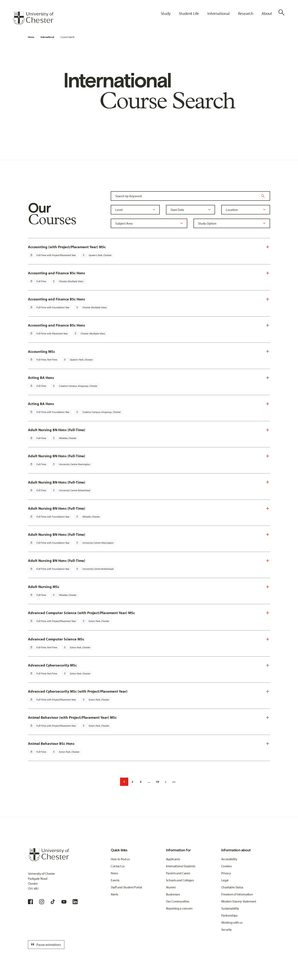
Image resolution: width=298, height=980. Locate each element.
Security (227, 929)
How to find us (120, 859)
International (47, 37)
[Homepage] (33, 18)
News (114, 873)
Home (31, 37)
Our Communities (178, 901)
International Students (181, 866)
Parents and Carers (178, 873)
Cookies (227, 866)
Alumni (171, 887)
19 (157, 782)
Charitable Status (232, 887)
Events (115, 880)
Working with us (232, 922)
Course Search (68, 37)
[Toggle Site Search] (281, 12)
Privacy (226, 873)
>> (174, 782)
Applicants (173, 859)
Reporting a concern (179, 908)
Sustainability (230, 908)
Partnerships (229, 915)
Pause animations (46, 945)
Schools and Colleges (180, 880)
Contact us (118, 866)
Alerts (114, 894)
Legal (225, 880)
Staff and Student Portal (126, 887)
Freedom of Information (237, 894)
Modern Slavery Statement (239, 901)
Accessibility (229, 859)
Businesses (173, 894)
